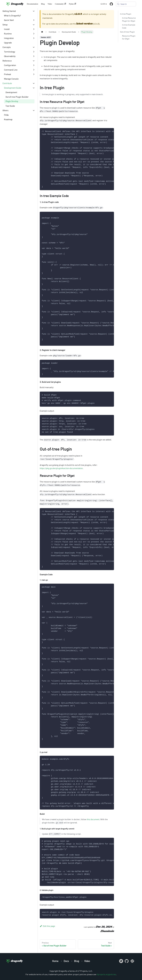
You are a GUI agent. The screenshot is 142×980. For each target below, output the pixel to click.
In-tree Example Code (129, 26)
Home (56, 961)
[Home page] (42, 32)
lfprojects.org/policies (106, 974)
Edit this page (47, 926)
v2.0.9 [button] (103, 4)
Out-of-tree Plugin (127, 32)
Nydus (72, 4)
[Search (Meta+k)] (126, 4)
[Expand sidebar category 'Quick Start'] (34, 20)
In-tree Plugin (126, 14)
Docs (67, 961)
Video (50, 4)
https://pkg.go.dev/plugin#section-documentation (61, 468)
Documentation (33, 4)
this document (93, 819)
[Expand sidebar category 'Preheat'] (34, 74)
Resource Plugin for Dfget (129, 37)
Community (60, 4)
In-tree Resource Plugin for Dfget (129, 19)
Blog (43, 4)
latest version (85, 24)
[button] (19, 11)
